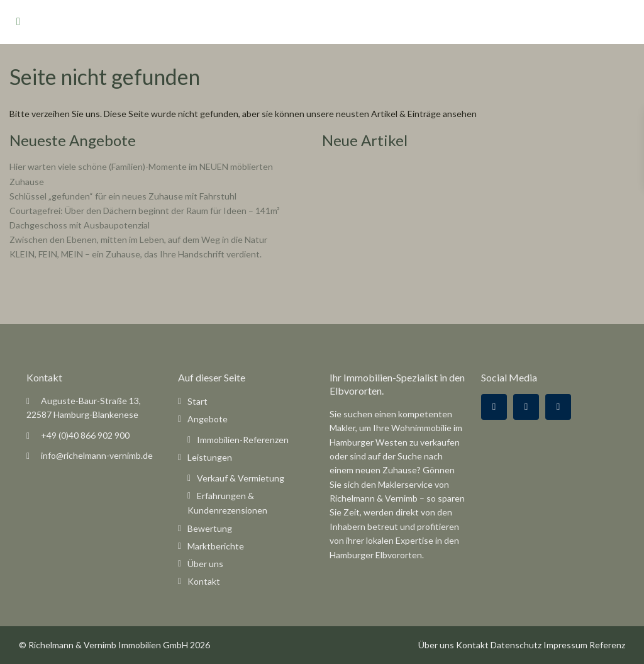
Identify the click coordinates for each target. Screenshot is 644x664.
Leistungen (210, 457)
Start (197, 401)
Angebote (208, 419)
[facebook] (494, 407)
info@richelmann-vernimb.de (97, 455)
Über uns (205, 564)
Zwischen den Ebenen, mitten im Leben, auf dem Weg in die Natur (138, 239)
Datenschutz (516, 645)
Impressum (565, 645)
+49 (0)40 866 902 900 (85, 435)
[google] (526, 407)
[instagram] (558, 407)
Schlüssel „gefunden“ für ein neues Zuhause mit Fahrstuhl (123, 196)
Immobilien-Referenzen (243, 440)
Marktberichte (216, 546)
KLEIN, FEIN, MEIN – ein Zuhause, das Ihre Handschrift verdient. (136, 254)
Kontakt (204, 581)
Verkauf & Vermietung (241, 478)
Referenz (607, 645)
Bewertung (210, 528)
